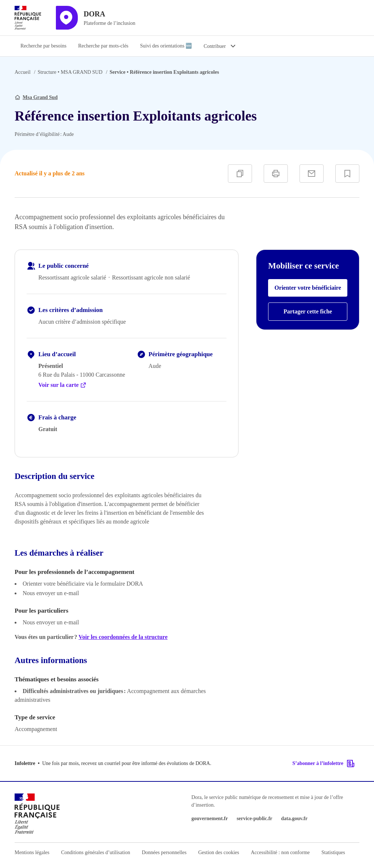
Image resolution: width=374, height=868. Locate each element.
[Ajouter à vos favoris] (347, 174)
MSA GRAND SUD (70, 72)
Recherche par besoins (43, 46)
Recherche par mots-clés (103, 46)
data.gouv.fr (294, 818)
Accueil (23, 72)
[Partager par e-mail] (312, 174)
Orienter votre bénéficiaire (308, 288)
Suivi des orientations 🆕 (166, 46)
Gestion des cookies (219, 852)
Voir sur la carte (62, 385)
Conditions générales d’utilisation (96, 852)
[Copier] (240, 174)
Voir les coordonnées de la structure (123, 637)
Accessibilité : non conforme (280, 852)
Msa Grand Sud (40, 97)
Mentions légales (32, 852)
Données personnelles (164, 852)
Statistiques (333, 852)
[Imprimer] (276, 174)
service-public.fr (255, 818)
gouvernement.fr (210, 818)
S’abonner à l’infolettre (324, 764)
